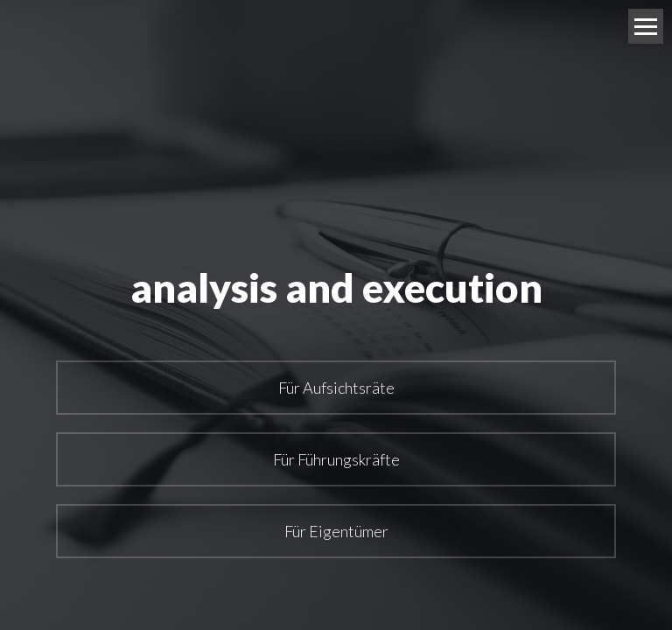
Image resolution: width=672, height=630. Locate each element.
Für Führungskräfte (336, 459)
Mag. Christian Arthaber (314, 26)
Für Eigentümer (336, 531)
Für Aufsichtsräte (336, 388)
